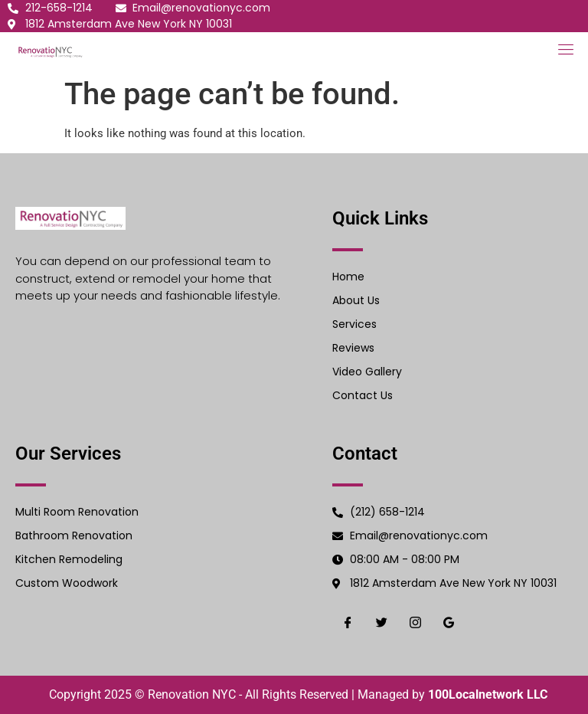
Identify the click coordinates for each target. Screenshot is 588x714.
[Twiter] (381, 622)
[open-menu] (563, 51)
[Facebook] (348, 622)
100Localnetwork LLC (488, 694)
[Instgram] (415, 622)
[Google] (449, 622)
